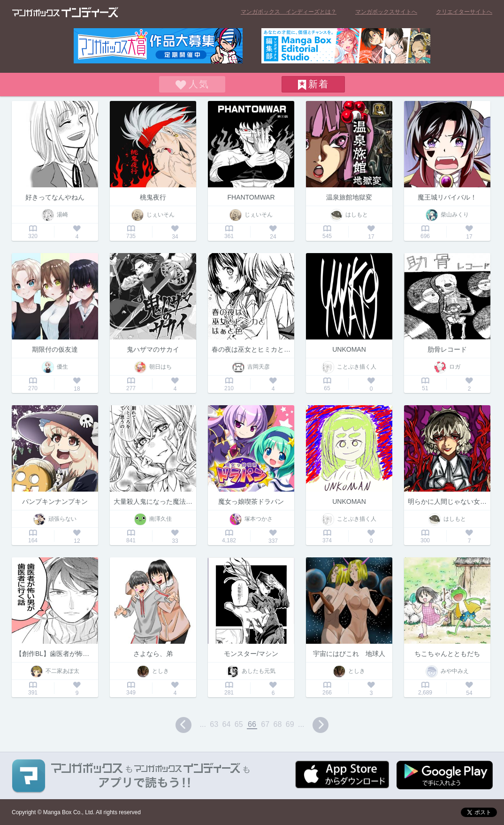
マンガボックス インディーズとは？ (289, 12)
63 (214, 724)
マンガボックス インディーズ (65, 12)
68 (278, 724)
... (203, 724)
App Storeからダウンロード (342, 775)
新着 (319, 84)
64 (227, 724)
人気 (199, 84)
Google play (445, 775)
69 (290, 724)
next (321, 725)
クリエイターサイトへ (464, 12)
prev (183, 725)
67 (265, 724)
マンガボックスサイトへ (386, 12)
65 (239, 724)
